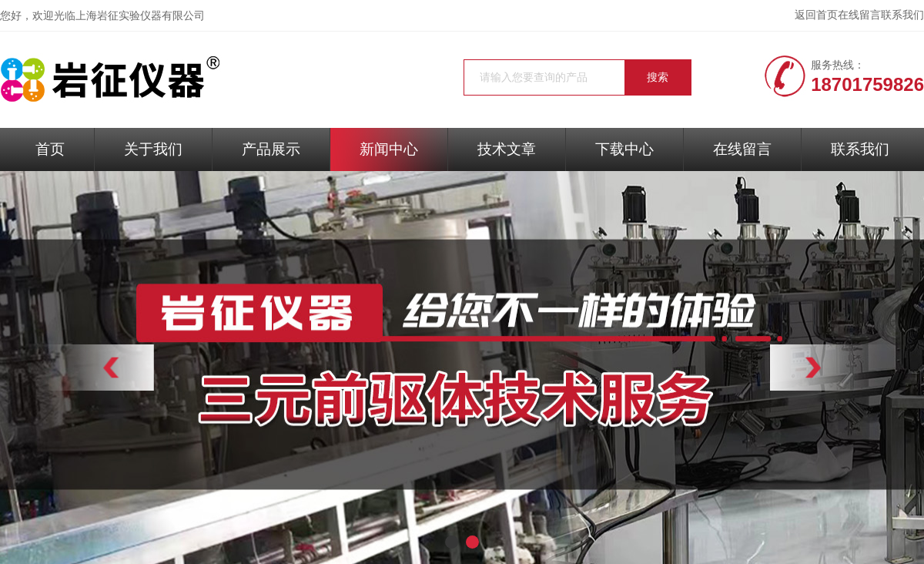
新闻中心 (389, 149)
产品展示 (271, 149)
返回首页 (816, 15)
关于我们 (153, 149)
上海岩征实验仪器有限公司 (140, 16)
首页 (50, 149)
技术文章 (507, 149)
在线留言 (859, 15)
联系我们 (902, 15)
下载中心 (624, 149)
